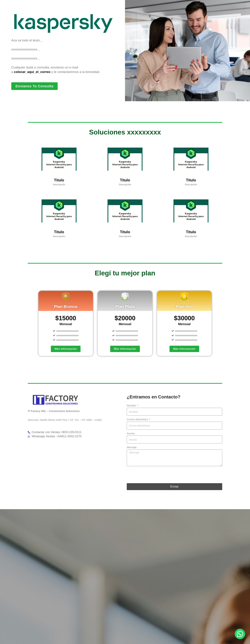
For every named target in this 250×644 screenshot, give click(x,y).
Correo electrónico (138, 419)
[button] (240, 634)
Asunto (131, 433)
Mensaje (132, 447)
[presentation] (153, 475)
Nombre (132, 405)
